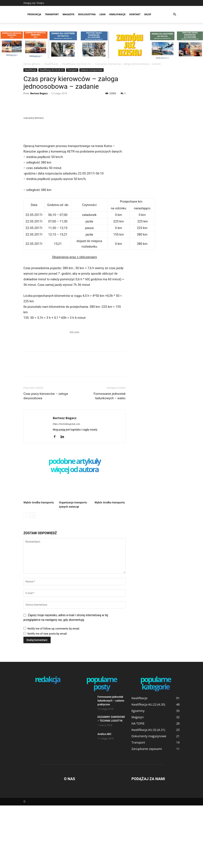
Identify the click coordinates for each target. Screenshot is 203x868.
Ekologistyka (87, 14)
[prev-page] (26, 578)
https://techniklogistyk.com (66, 487)
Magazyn (68, 14)
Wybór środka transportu (39, 565)
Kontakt (135, 14)
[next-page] (33, 578)
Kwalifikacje (117, 14)
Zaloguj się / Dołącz (34, 3)
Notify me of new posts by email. (47, 696)
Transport (52, 14)
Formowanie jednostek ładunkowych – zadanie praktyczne (111, 763)
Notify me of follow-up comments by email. (54, 691)
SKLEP (148, 14)
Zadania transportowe (91, 70)
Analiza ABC (104, 797)
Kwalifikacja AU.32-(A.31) (77, 64)
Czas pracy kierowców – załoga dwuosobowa (46, 459)
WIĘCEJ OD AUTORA (75, 532)
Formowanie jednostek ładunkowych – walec (110, 459)
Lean (102, 14)
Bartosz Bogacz (39, 93)
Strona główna (32, 64)
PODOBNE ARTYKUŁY (74, 524)
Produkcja (34, 14)
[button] (175, 14)
